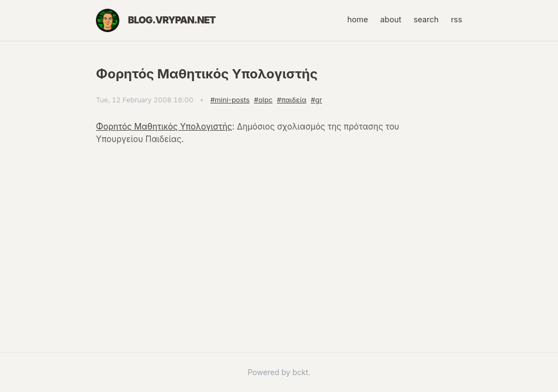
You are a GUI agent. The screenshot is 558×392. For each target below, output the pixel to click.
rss (456, 19)
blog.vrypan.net (172, 20)
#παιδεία (292, 100)
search (426, 19)
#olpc (263, 100)
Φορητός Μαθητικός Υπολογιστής (164, 127)
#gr (316, 100)
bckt (301, 372)
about (391, 19)
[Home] (108, 20)
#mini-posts (230, 100)
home (357, 19)
